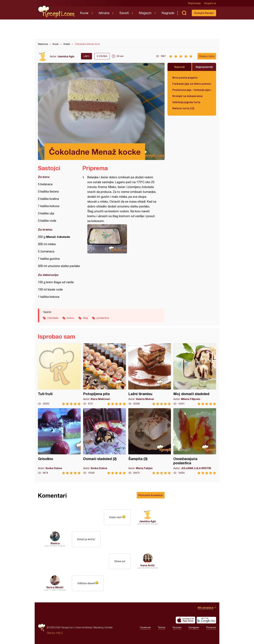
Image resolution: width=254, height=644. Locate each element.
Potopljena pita (104, 374)
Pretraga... (184, 13)
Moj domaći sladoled (195, 374)
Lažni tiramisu (150, 374)
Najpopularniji (204, 67)
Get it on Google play (206, 620)
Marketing (98, 627)
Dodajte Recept (204, 13)
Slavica (55, 543)
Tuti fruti (59, 374)
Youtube (177, 627)
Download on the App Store (185, 620)
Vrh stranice (205, 607)
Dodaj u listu (207, 56)
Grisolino (59, 441)
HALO (59, 633)
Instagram (194, 627)
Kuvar (84, 13)
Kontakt (109, 627)
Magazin (145, 13)
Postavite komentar (151, 495)
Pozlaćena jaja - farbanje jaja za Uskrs (192, 90)
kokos (71, 318)
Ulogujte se (210, 3)
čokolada (53, 318)
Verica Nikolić (55, 587)
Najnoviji (179, 67)
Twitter (162, 627)
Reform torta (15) (183, 108)
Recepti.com (57, 12)
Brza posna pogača (185, 77)
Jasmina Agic (66, 56)
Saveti (124, 13)
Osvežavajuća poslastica (195, 441)
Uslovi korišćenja (84, 627)
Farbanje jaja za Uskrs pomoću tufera (192, 84)
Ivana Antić (148, 565)
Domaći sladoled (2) (104, 441)
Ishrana (104, 13)
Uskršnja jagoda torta (186, 102)
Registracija (194, 3)
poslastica (103, 318)
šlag (85, 318)
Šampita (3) (150, 441)
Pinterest (211, 627)
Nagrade (168, 13)
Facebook (145, 627)
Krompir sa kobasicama (187, 96)
